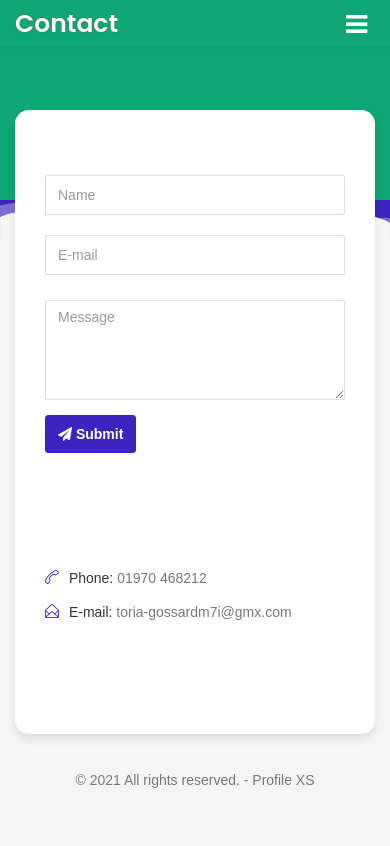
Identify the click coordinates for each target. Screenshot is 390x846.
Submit (90, 434)
